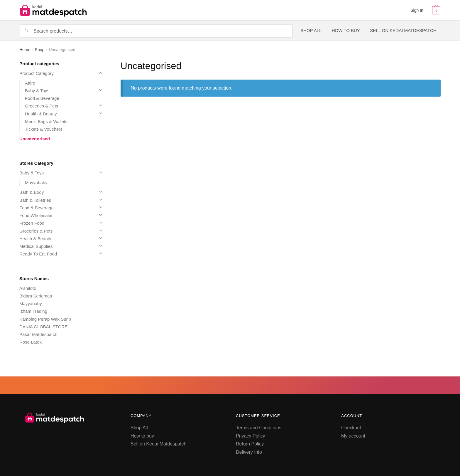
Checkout (351, 428)
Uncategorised (35, 139)
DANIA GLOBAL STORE (43, 327)
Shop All (139, 428)
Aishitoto (28, 288)
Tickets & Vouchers (44, 129)
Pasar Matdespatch (38, 334)
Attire (30, 83)
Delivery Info (249, 452)
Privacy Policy (251, 436)
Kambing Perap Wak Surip (45, 319)
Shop (40, 50)
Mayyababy (36, 183)
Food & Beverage (42, 98)
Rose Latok (31, 342)
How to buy (142, 436)
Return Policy (250, 444)
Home (25, 50)
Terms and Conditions (259, 428)
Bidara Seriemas (36, 296)
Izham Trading (33, 311)
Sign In (417, 10)
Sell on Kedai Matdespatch (158, 444)
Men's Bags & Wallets (46, 121)
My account (353, 436)
